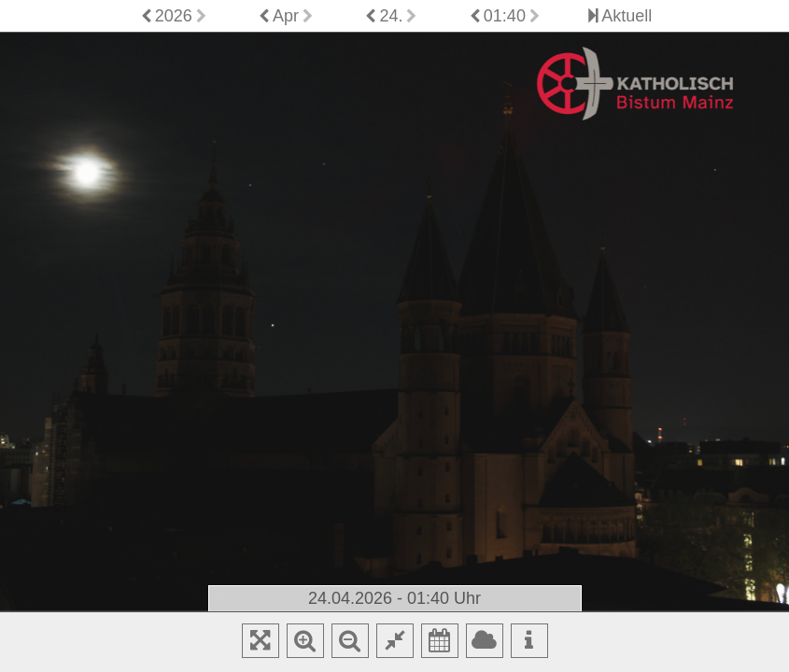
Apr (286, 16)
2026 (174, 16)
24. (391, 16)
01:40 (505, 16)
